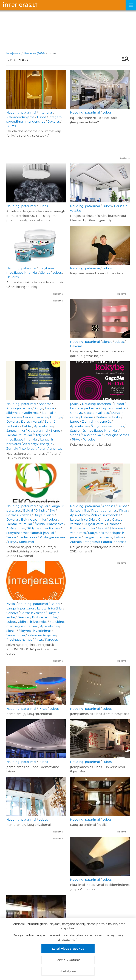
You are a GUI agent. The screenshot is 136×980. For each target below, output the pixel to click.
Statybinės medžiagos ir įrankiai (94, 431)
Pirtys (39, 408)
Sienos (45, 273)
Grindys (56, 417)
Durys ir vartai (31, 422)
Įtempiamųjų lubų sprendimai (29, 714)
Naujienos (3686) (34, 53)
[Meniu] (131, 5)
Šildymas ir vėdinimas (23, 413)
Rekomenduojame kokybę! (90, 445)
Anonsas (45, 404)
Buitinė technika (108, 417)
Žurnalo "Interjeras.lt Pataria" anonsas (34, 448)
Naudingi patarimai (21, 112)
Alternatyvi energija (38, 444)
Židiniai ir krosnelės (96, 422)
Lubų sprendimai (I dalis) (89, 825)
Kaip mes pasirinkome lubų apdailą (97, 273)
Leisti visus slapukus (68, 949)
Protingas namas (19, 408)
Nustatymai (68, 971)
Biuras (11, 126)
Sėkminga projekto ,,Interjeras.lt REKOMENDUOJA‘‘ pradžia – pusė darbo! (32, 649)
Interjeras (46, 112)
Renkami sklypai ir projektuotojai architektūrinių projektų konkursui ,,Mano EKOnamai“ (32, 551)
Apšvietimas (43, 426)
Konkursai (26, 542)
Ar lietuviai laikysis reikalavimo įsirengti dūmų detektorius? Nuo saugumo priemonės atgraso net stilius (36, 216)
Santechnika (16, 431)
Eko (52, 510)
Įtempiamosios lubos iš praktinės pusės (100, 714)
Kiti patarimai (38, 431)
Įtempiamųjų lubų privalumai (29, 825)
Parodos (89, 439)
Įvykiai (75, 404)
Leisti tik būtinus (68, 960)
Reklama (125, 158)
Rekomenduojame (20, 117)
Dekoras (54, 122)
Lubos (42, 117)
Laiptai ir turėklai (19, 435)
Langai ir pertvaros (84, 408)
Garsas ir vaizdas (35, 417)
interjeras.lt (13, 53)
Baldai (27, 426)
